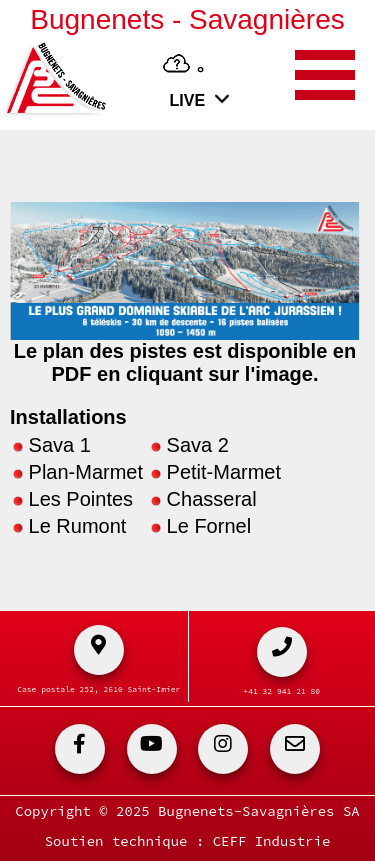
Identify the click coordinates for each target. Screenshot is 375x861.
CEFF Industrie (272, 841)
